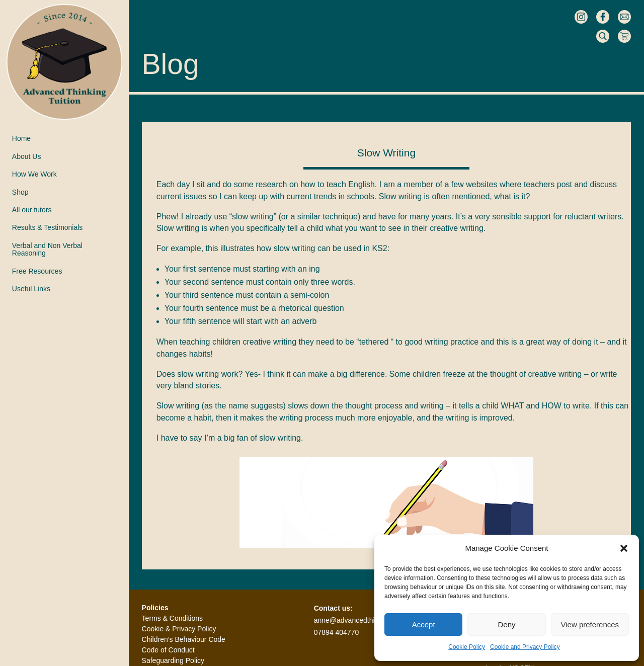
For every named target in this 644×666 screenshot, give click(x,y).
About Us (27, 157)
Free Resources (37, 271)
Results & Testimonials (48, 228)
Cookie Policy (467, 647)
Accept (424, 625)
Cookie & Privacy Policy (179, 629)
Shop (20, 192)
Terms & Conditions (172, 618)
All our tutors (32, 210)
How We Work (34, 174)
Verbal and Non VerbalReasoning (47, 249)
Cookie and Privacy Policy (525, 647)
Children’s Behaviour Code (184, 639)
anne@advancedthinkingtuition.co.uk (372, 620)
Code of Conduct (168, 650)
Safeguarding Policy (173, 660)
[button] (624, 548)
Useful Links (31, 289)
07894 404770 (337, 632)
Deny (506, 625)
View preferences (590, 625)
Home (21, 139)
